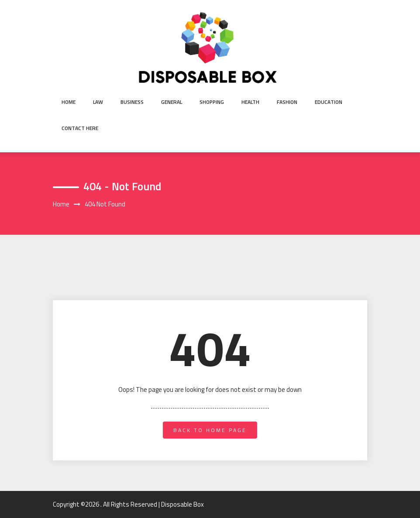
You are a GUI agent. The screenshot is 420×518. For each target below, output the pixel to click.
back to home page (210, 430)
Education (329, 102)
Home (69, 102)
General (172, 102)
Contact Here (80, 128)
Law (98, 102)
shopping (212, 102)
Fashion (287, 102)
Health (250, 102)
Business (132, 102)
